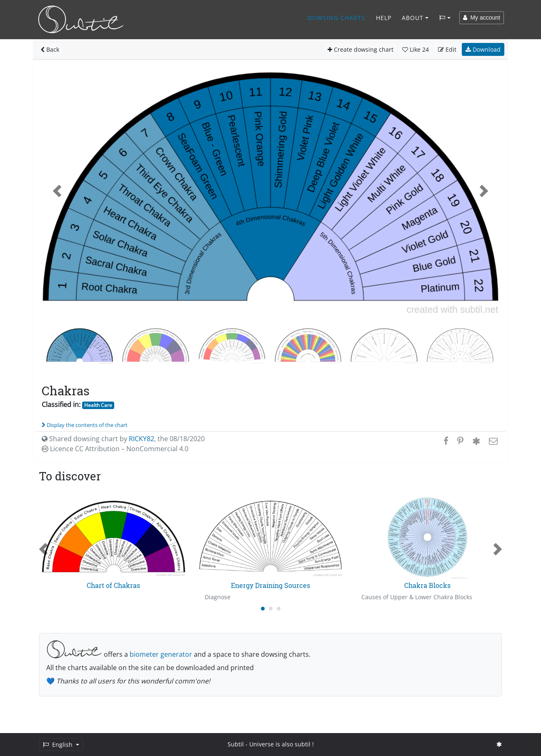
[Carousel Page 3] (279, 609)
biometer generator (161, 654)
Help (384, 18)
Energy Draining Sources (270, 585)
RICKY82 (142, 439)
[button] (57, 191)
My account (482, 18)
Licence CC (115, 449)
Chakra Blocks (427, 585)
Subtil (236, 744)
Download (483, 49)
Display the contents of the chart (85, 425)
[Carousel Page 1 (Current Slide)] (263, 609)
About (413, 18)
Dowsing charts (336, 18)
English (59, 745)
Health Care (98, 405)
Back (50, 49)
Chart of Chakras (113, 585)
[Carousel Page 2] (271, 609)
